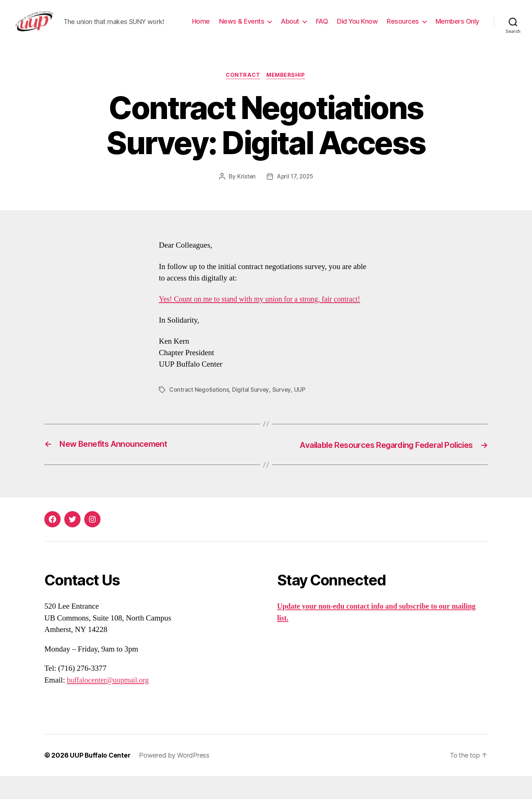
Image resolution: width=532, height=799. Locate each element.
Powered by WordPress (175, 778)
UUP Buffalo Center (100, 778)
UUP (300, 413)
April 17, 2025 (295, 200)
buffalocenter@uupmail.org (110, 703)
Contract (243, 98)
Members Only (457, 38)
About (343, 27)
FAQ (375, 27)
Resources (456, 27)
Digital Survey (251, 413)
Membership (287, 98)
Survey (282, 413)
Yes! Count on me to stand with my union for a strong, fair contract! (264, 322)
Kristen (245, 200)
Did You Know (410, 27)
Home (254, 27)
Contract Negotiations (199, 413)
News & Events (295, 27)
